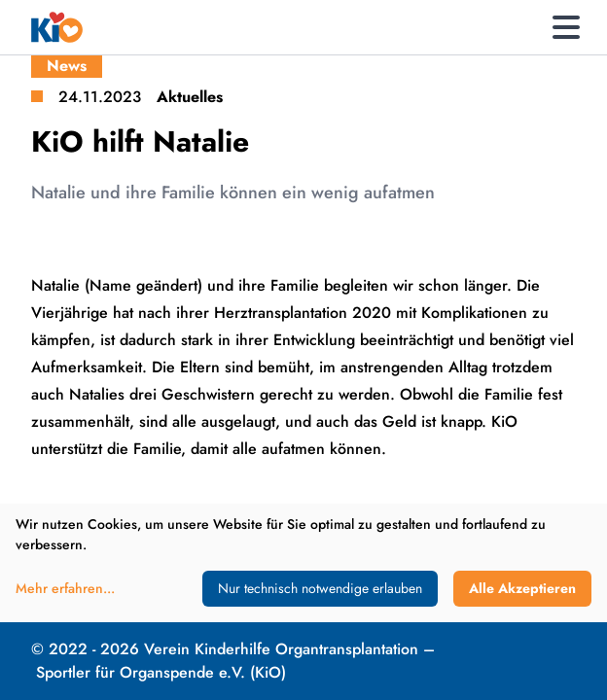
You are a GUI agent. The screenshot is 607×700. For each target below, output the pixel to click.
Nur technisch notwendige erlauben (320, 588)
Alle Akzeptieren (522, 588)
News (67, 66)
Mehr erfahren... (65, 588)
